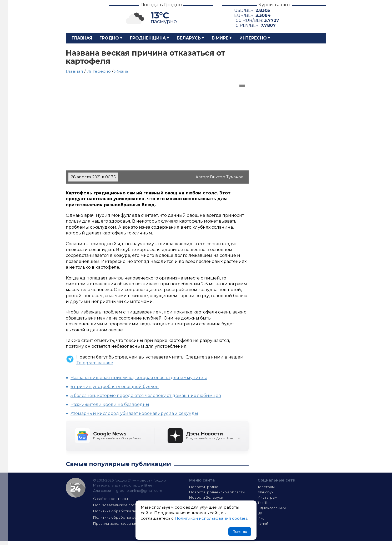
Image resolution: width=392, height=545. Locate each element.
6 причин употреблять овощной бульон (115, 387)
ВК (260, 513)
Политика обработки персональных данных (132, 511)
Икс (261, 518)
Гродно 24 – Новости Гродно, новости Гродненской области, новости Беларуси (83, 16)
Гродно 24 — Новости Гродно (76, 488)
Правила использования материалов (127, 523)
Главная (82, 38)
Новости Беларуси (206, 497)
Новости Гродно (204, 487)
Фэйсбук (265, 492)
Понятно (240, 532)
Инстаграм (267, 497)
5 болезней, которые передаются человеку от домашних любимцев (146, 396)
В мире (220, 38)
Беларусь (189, 38)
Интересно (253, 38)
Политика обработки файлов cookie (126, 517)
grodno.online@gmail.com (139, 490)
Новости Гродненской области (217, 492)
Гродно (109, 38)
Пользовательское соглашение (122, 505)
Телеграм (266, 487)
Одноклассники (272, 508)
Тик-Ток (264, 503)
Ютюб (263, 524)
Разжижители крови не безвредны (110, 404)
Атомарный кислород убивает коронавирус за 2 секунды (134, 413)
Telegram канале (95, 363)
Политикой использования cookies (211, 518)
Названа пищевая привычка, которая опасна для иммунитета (139, 378)
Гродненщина (148, 38)
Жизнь (121, 71)
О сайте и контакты (110, 499)
